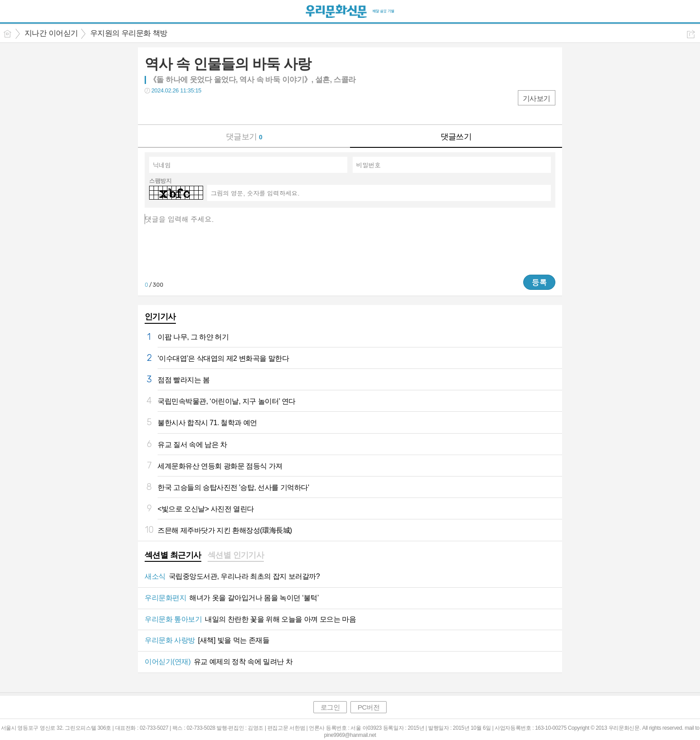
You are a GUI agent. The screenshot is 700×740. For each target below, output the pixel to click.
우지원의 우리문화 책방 (129, 33)
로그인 (330, 707)
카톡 (188, 109)
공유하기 (691, 34)
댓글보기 (244, 137)
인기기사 (160, 317)
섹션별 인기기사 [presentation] (236, 555)
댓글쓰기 (456, 137)
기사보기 (537, 98)
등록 (539, 282)
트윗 (170, 109)
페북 (152, 109)
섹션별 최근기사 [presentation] (173, 555)
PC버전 (369, 707)
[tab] (173, 556)
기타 (206, 109)
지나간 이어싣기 (51, 33)
